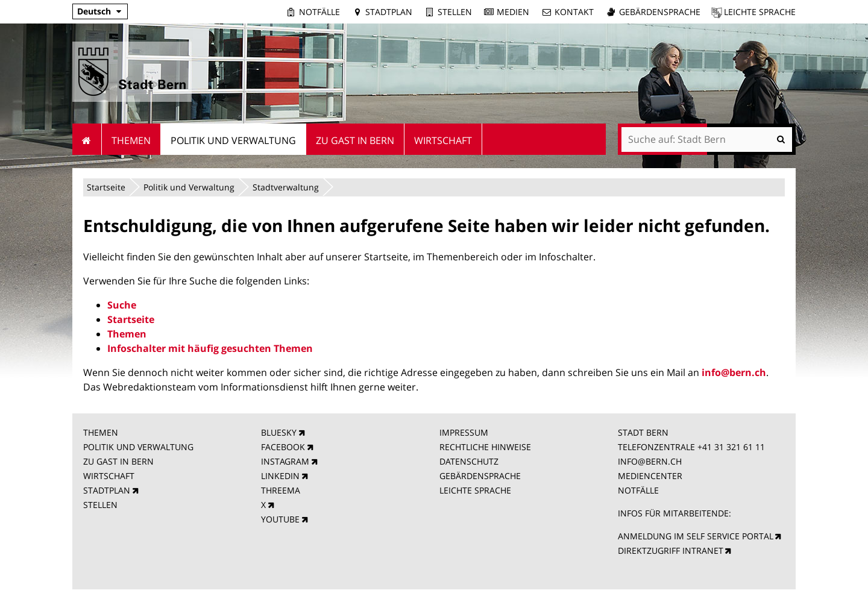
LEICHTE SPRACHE (475, 490)
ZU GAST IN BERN (118, 461)
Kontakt (574, 12)
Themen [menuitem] (131, 140)
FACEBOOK (283, 447)
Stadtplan (389, 12)
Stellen (455, 12)
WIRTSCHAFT (109, 476)
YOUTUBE (280, 519)
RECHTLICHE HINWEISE (485, 447)
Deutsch (94, 11)
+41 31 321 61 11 (731, 447)
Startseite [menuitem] (87, 139)
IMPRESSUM (464, 432)
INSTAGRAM (285, 461)
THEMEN (101, 432)
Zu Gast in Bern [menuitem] (355, 140)
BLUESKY (279, 432)
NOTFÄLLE (638, 490)
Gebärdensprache (660, 12)
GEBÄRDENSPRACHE (480, 476)
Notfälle (319, 12)
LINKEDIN (280, 476)
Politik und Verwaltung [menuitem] (233, 140)
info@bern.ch (734, 372)
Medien (513, 12)
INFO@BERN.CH (650, 461)
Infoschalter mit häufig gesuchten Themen (210, 348)
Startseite (106, 187)
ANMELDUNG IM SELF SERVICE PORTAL (696, 536)
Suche (122, 305)
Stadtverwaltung (286, 187)
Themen (127, 334)
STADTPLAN (107, 490)
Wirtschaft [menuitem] (443, 140)
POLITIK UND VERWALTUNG (138, 447)
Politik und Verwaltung (189, 187)
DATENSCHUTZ (469, 461)
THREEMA (281, 490)
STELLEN (100, 505)
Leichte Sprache (760, 12)
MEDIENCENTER (650, 476)
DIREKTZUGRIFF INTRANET (671, 550)
